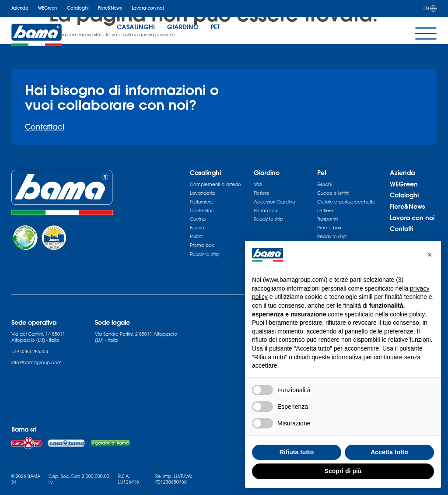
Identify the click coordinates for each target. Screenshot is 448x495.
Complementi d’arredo (215, 184)
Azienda (20, 8)
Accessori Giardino (275, 202)
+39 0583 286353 (30, 351)
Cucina (198, 219)
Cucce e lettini (333, 193)
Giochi (324, 184)
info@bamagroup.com (37, 362)
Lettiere (325, 211)
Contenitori (202, 211)
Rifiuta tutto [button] (297, 452)
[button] (430, 255)
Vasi (258, 184)
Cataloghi (78, 8)
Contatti (401, 229)
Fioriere (262, 193)
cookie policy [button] (407, 314)
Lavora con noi (148, 8)
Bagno (197, 228)
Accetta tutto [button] (389, 452)
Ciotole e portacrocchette (346, 202)
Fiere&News (110, 8)
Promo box (202, 245)
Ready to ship (205, 254)
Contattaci (45, 127)
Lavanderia (202, 193)
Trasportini (328, 219)
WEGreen (47, 8)
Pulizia (196, 236)
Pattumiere (202, 202)
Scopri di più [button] (343, 471)
